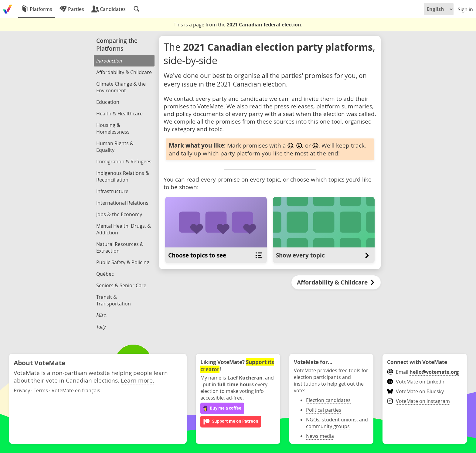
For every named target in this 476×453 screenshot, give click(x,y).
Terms (41, 390)
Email (423, 372)
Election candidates (328, 400)
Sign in (465, 9)
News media (320, 436)
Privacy (22, 390)
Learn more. (138, 380)
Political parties (324, 410)
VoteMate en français (76, 390)
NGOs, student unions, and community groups (337, 423)
